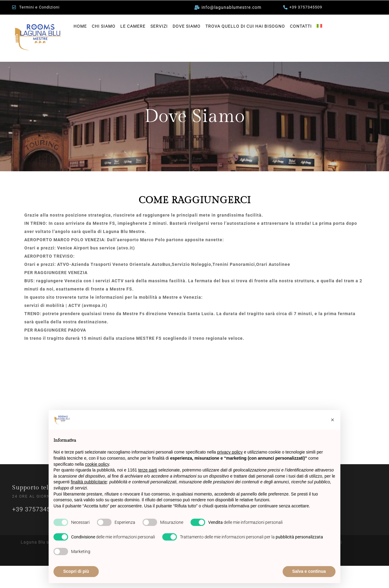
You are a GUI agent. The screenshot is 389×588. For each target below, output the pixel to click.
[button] (332, 420)
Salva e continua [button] (309, 571)
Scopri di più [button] (76, 571)
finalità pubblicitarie (89, 482)
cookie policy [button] (97, 464)
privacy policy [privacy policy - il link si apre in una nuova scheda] (230, 452)
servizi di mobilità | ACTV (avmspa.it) (66, 305)
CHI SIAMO (104, 26)
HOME (80, 26)
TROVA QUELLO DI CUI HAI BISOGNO (245, 26)
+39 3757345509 (37, 509)
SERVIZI (159, 26)
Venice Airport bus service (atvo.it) (96, 248)
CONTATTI (301, 26)
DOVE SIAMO (187, 26)
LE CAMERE (133, 26)
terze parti (148, 470)
